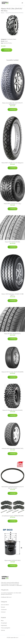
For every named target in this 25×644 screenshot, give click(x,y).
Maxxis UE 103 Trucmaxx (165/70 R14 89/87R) (13, 372)
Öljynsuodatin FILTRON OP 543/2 (12, 560)
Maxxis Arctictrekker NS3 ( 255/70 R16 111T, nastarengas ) (12, 104)
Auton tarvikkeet (5, 605)
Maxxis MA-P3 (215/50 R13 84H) (12, 242)
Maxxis (15, 39)
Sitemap (3, 630)
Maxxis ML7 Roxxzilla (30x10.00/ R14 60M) (12, 410)
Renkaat (3, 607)
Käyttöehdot (4, 625)
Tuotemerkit (10, 39)
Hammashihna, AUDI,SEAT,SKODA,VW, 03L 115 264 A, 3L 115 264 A (13, 487)
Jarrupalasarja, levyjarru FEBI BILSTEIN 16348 (12, 516)
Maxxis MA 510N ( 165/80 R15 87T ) (13, 334)
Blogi (2, 621)
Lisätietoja (7, 50)
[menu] (22, 3)
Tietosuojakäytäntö (6, 628)
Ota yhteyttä (4, 623)
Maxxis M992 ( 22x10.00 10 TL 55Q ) (12, 204)
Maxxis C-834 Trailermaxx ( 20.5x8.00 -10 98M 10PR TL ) (13, 295)
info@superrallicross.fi (6, 597)
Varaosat (3, 612)
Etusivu (3, 13)
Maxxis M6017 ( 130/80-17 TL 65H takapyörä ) (12, 163)
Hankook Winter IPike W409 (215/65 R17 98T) (13, 448)
